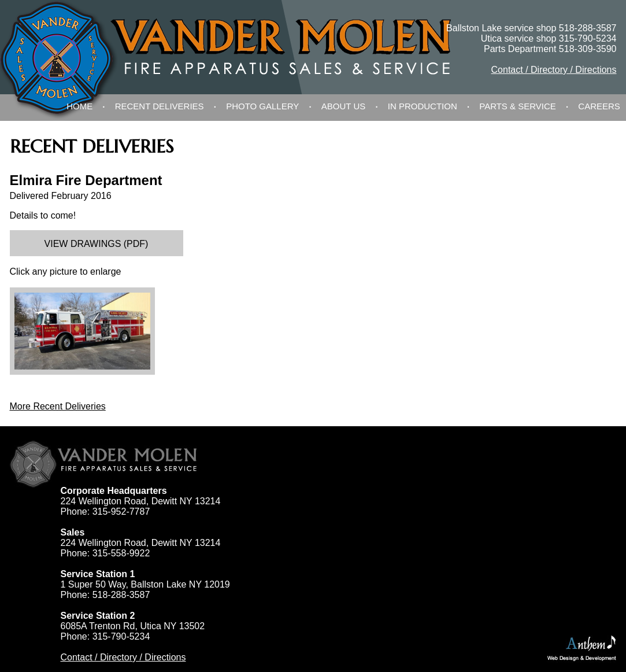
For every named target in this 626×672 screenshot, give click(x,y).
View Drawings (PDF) (97, 244)
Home (79, 106)
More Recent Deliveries (58, 406)
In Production (423, 106)
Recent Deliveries (160, 106)
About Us (343, 106)
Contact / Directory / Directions (554, 70)
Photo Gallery (262, 106)
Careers (599, 106)
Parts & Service (518, 106)
